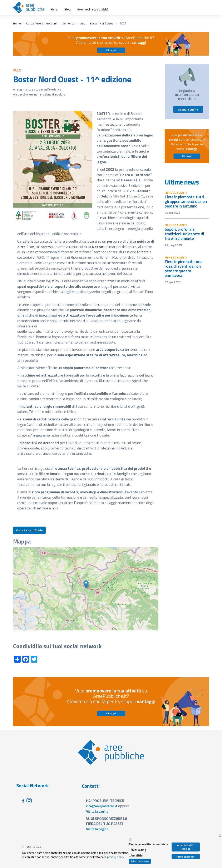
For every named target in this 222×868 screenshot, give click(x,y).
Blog (68, 9)
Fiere (54, 9)
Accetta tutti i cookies (186, 847)
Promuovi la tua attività (93, 9)
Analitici (138, 855)
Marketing (139, 850)
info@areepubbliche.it (102, 806)
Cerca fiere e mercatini (41, 23)
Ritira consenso (186, 857)
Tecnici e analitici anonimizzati (150, 844)
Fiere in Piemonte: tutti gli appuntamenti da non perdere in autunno (186, 201)
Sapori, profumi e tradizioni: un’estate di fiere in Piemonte (184, 234)
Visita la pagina (97, 811)
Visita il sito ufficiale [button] (29, 530)
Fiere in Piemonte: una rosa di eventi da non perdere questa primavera (184, 268)
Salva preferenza (140, 861)
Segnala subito (188, 109)
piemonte (68, 23)
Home (17, 23)
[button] (86, 584)
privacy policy (115, 857)
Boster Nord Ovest (102, 23)
